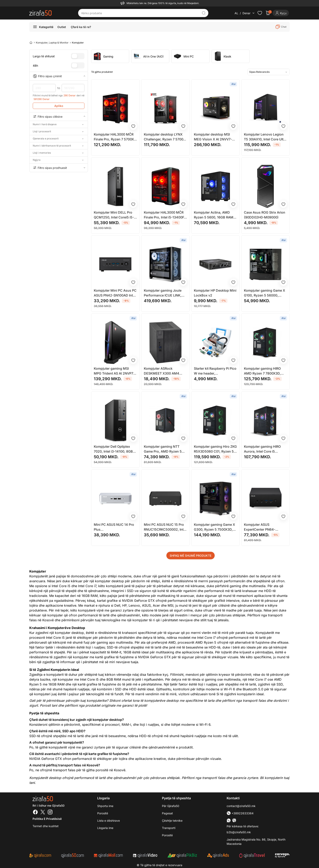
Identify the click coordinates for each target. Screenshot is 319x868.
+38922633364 (240, 813)
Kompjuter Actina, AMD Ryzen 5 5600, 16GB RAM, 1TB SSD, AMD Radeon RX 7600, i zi (214, 215)
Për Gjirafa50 (171, 806)
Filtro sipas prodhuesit (59, 168)
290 (44, 88)
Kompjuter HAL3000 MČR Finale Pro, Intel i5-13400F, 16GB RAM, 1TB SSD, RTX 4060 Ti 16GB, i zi (164, 215)
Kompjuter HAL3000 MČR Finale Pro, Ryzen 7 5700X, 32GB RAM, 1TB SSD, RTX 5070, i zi (114, 137)
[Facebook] (35, 813)
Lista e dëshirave (109, 821)
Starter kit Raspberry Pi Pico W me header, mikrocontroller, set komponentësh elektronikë (215, 371)
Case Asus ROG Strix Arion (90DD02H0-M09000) (265, 215)
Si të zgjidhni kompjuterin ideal (240, 694)
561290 (73, 88)
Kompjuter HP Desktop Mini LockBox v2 (215, 293)
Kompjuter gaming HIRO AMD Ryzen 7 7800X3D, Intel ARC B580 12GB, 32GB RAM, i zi (265, 371)
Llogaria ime (105, 828)
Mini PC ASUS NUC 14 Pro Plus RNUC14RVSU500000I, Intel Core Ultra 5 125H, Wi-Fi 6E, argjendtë (115, 527)
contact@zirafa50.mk (241, 806)
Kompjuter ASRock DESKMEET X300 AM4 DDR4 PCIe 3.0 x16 (162, 371)
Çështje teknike (172, 821)
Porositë (103, 813)
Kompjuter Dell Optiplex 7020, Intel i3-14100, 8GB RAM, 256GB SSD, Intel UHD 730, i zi (113, 449)
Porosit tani (49, 705)
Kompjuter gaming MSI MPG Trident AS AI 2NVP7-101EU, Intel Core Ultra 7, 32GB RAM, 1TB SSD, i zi (114, 371)
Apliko (59, 106)
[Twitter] (43, 813)
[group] (110, 56)
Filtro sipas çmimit (59, 76)
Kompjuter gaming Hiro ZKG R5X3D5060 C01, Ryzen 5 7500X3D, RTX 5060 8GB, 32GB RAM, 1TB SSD (215, 449)
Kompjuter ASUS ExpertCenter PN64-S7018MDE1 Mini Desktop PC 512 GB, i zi (264, 527)
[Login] (281, 13)
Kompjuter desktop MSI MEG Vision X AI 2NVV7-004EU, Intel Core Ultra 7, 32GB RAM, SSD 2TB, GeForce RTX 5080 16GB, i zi (214, 137)
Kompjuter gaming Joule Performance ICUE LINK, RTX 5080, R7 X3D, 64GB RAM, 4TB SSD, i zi (163, 293)
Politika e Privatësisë (47, 819)
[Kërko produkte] (140, 13)
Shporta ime (105, 806)
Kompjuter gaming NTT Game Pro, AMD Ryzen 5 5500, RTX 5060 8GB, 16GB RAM (165, 449)
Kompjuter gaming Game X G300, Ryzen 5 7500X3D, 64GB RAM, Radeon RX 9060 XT (214, 527)
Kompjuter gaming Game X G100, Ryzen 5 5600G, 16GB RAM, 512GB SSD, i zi (265, 293)
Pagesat (167, 813)
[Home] (31, 42)
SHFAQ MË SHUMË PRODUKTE (191, 556)
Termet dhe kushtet (46, 826)
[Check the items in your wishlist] (260, 13)
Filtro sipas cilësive (59, 116)
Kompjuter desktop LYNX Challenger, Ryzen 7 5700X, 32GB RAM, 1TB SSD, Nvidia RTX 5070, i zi (165, 137)
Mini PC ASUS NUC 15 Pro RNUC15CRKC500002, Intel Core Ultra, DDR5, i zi (165, 527)
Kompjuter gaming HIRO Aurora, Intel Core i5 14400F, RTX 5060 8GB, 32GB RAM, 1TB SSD (263, 449)
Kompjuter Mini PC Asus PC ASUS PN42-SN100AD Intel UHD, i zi (115, 293)
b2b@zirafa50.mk (239, 832)
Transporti (169, 828)
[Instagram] (50, 813)
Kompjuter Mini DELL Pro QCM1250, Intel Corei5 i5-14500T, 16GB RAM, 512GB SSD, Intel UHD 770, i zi (115, 215)
